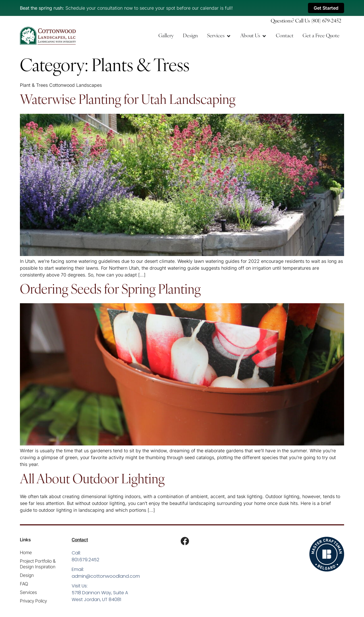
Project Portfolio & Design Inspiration (38, 564)
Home (26, 552)
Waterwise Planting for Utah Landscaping (128, 101)
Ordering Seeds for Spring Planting (110, 290)
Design (27, 575)
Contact (80, 540)
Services (28, 592)
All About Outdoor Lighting (92, 480)
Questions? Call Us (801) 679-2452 (306, 21)
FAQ (24, 584)
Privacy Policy (33, 601)
